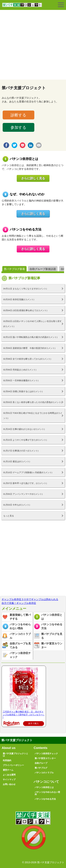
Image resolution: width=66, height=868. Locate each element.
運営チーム (8, 770)
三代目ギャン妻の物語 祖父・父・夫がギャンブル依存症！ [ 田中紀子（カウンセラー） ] (24, 715)
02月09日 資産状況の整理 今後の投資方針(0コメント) (29, 348)
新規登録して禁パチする (20, 617)
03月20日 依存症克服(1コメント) (19, 299)
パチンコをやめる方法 (52, 626)
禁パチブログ (41, 768)
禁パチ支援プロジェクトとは (15, 755)
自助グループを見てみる (20, 645)
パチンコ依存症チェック (20, 655)
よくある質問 (9, 775)
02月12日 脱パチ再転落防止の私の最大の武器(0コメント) (30, 337)
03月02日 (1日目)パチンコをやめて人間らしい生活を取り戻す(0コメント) (33, 324)
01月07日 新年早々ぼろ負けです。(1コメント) (25, 483)
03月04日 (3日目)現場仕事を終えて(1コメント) (25, 310)
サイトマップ (9, 780)
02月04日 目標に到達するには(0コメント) (23, 391)
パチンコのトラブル (20, 636)
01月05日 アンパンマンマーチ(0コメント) (23, 494)
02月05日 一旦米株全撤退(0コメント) (21, 380)
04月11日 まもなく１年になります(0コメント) (25, 289)
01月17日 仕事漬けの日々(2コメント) (21, 451)
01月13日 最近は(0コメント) (17, 461)
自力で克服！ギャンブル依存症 (19, 603)
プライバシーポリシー (13, 765)
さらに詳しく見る (33, 178)
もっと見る (9, 516)
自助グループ (41, 763)
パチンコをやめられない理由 (20, 626)
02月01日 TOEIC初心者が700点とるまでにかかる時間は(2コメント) (33, 416)
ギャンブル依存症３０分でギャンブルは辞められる (30, 599)
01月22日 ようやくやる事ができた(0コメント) (25, 440)
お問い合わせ (9, 784)
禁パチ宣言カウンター (52, 645)
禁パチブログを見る (52, 636)
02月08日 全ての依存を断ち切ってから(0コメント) (27, 359)
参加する (18, 127)
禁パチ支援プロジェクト (22, 6)
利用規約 (7, 760)
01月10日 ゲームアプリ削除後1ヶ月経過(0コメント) (28, 472)
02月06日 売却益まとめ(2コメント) (20, 370)
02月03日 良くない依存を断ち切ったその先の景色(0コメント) (33, 402)
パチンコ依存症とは (52, 617)
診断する (18, 115)
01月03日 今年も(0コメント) (17, 505)
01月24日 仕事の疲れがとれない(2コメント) (24, 429)
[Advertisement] (33, 45)
